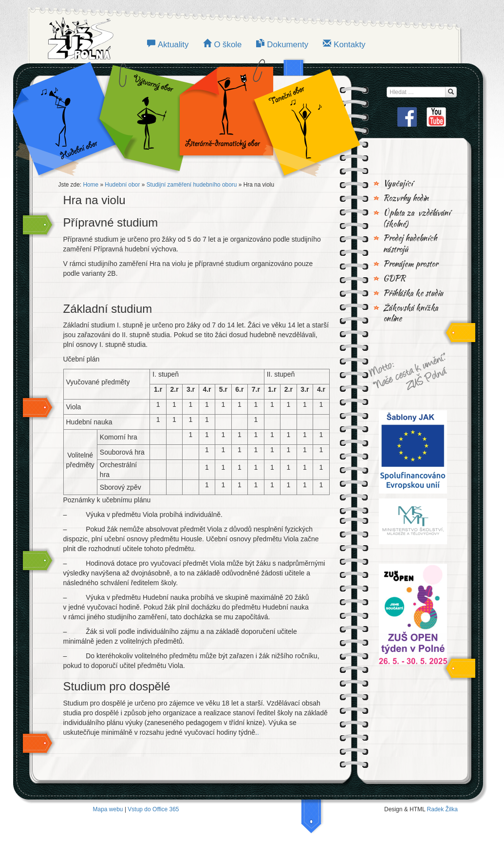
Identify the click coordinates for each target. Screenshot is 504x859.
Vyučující (398, 184)
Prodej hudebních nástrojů (410, 244)
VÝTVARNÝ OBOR (145, 117)
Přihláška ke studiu (413, 293)
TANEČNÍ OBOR (302, 117)
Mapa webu (108, 809)
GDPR (394, 279)
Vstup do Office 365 (153, 809)
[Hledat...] (451, 92)
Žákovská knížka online (411, 314)
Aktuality (173, 45)
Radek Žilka (442, 809)
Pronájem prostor (411, 264)
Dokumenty (288, 45)
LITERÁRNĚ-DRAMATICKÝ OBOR (224, 117)
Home (91, 185)
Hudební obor (72, 117)
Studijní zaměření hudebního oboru (192, 185)
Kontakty (349, 45)
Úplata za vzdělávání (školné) (417, 219)
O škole (228, 45)
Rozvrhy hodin (406, 198)
